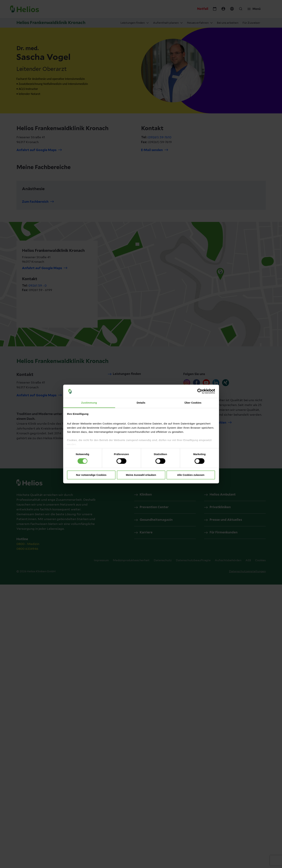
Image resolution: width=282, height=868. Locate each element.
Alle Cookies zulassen (191, 475)
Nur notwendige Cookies (91, 475)
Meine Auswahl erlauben (141, 475)
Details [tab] (141, 403)
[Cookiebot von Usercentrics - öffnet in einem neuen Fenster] (200, 391)
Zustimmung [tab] (89, 403)
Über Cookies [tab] (193, 403)
